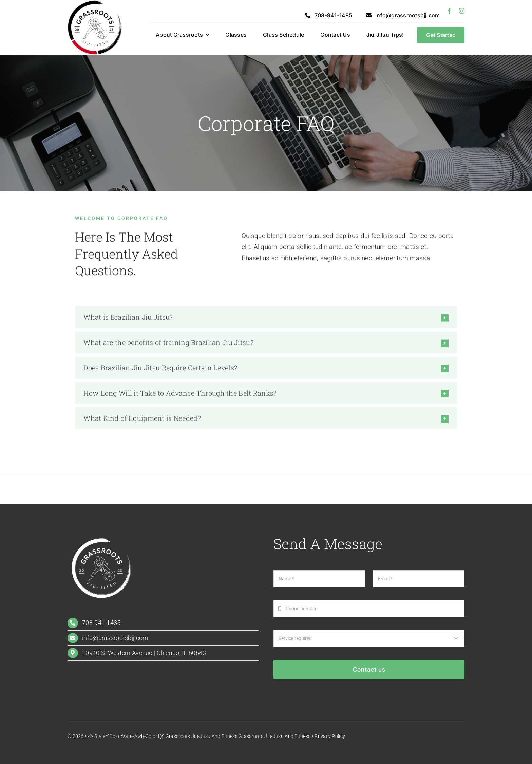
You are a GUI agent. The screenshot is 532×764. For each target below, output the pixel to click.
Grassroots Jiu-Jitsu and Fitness (274, 736)
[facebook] (449, 11)
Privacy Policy (330, 736)
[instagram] (462, 11)
